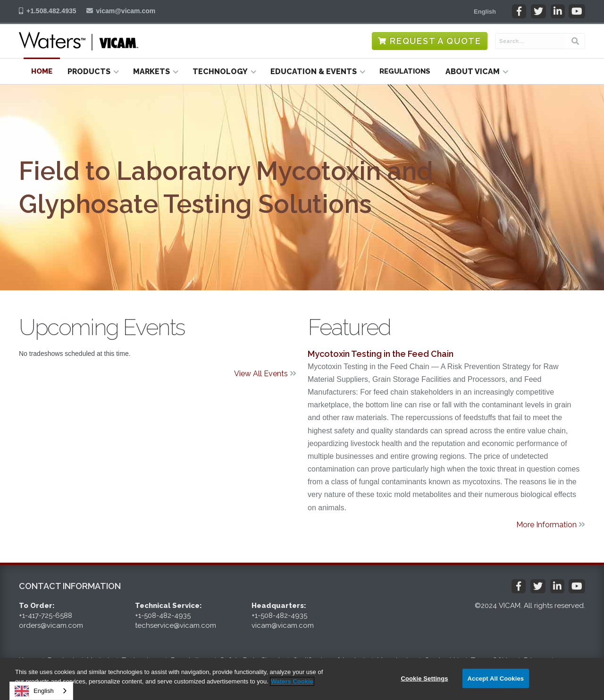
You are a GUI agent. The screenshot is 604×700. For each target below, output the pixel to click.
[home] (79, 41)
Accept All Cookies (496, 678)
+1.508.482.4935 (51, 11)
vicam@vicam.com (126, 11)
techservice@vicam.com (176, 625)
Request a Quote (436, 41)
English (34, 691)
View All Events (265, 374)
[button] (485, 11)
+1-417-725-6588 (46, 616)
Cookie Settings (424, 678)
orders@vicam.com (51, 625)
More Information (551, 525)
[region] (302, 679)
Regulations (405, 71)
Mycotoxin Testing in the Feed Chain (381, 354)
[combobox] (41, 691)
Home (42, 71)
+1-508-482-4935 (163, 616)
